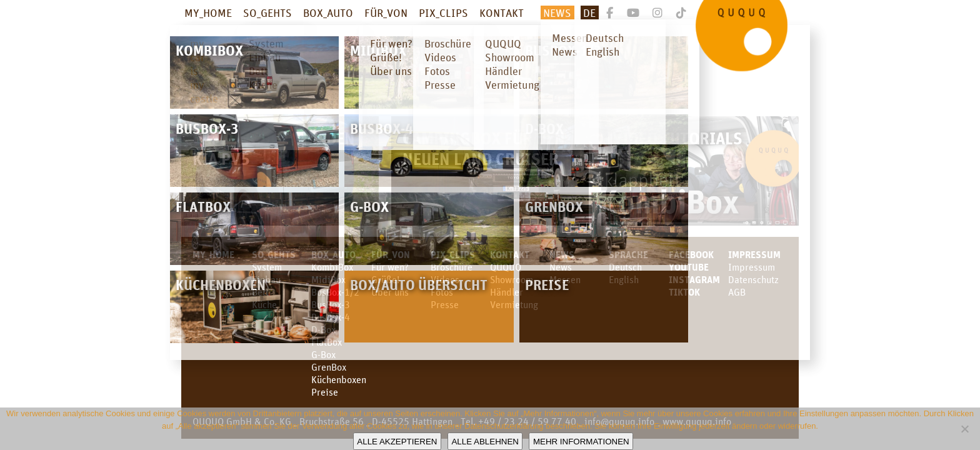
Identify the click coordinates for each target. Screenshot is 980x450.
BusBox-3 (331, 304)
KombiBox (332, 267)
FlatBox (327, 342)
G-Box (323, 354)
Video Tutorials (677, 138)
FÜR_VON (386, 12)
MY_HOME (208, 12)
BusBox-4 (331, 317)
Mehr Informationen (581, 442)
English (624, 279)
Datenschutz (753, 279)
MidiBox (328, 279)
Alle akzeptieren (397, 442)
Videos (445, 279)
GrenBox (329, 367)
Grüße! (385, 279)
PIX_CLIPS (443, 12)
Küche (264, 304)
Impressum (754, 254)
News (557, 12)
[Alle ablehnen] (964, 429)
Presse (445, 304)
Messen (565, 279)
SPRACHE (628, 254)
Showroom (512, 279)
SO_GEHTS (267, 12)
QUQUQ (506, 267)
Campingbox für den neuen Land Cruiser (484, 148)
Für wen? (390, 267)
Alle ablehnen (485, 442)
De (589, 12)
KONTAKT (502, 12)
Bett (260, 292)
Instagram (694, 279)
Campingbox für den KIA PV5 (274, 148)
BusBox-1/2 (335, 292)
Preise (325, 392)
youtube (689, 267)
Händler (507, 292)
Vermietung (514, 304)
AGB (737, 292)
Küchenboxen (339, 379)
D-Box (323, 329)
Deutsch (625, 267)
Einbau (266, 279)
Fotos (442, 292)
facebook (691, 254)
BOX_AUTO (328, 12)
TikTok (684, 292)
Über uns (390, 292)
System (267, 267)
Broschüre (452, 267)
